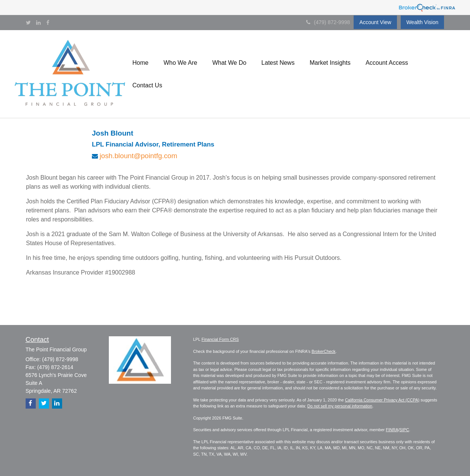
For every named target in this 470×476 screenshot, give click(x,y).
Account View (375, 22)
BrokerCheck (324, 351)
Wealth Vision (422, 22)
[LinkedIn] (38, 23)
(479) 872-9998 (328, 22)
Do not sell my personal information (340, 406)
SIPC (404, 430)
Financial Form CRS (220, 339)
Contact (37, 340)
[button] (141, 63)
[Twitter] (28, 23)
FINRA (392, 430)
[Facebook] (48, 23)
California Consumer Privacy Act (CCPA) (382, 400)
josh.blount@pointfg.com (138, 156)
